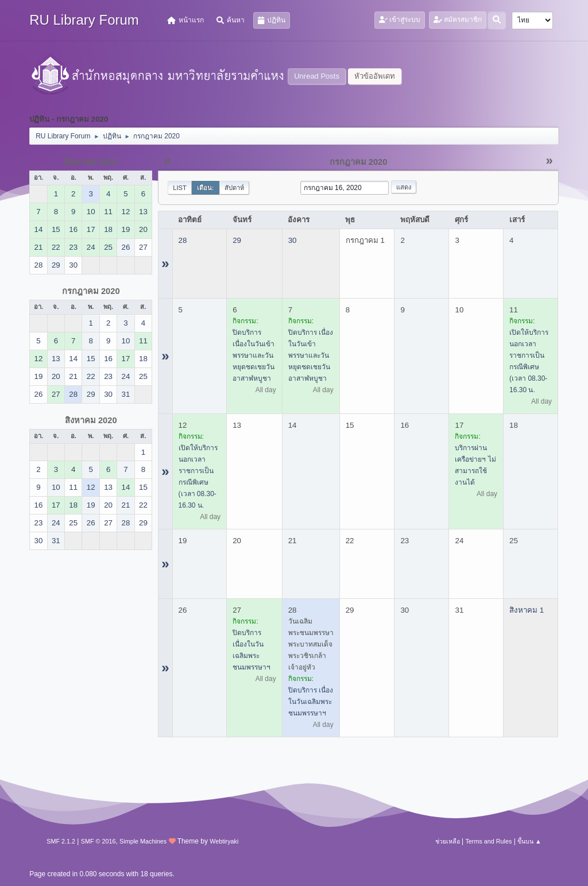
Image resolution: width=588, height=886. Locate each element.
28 (183, 240)
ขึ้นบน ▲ (529, 841)
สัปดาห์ (234, 188)
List (180, 188)
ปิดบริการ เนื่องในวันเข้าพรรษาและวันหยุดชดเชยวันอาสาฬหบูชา (254, 355)
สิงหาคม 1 (527, 610)
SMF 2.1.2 (61, 841)
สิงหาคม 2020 (91, 420)
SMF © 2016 (98, 841)
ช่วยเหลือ (448, 841)
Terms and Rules (488, 841)
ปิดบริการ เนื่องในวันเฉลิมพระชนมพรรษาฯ (311, 702)
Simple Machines (143, 841)
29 (237, 240)
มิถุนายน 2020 (91, 162)
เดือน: (206, 188)
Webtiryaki (224, 841)
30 (293, 240)
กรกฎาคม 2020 (91, 291)
